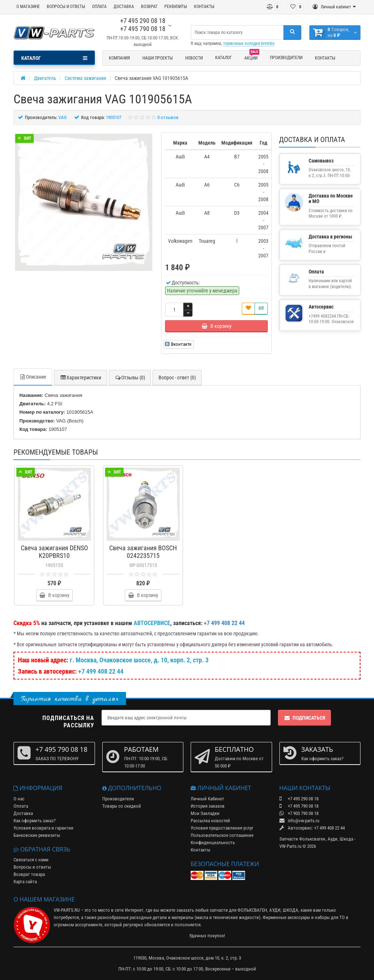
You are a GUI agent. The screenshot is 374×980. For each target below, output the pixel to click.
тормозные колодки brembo (249, 43)
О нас (19, 799)
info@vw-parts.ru (299, 821)
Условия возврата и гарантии (43, 828)
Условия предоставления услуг (222, 828)
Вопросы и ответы (32, 867)
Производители (286, 58)
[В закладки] (248, 309)
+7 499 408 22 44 (101, 671)
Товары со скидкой (122, 806)
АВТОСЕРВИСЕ (152, 623)
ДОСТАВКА (124, 7)
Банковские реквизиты (37, 835)
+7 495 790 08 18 (143, 29)
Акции (252, 57)
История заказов (208, 806)
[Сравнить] (261, 309)
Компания (119, 58)
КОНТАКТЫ (204, 7)
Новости (194, 58)
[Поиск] (292, 32)
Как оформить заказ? (35, 821)
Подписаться (304, 718)
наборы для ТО (330, 917)
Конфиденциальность (213, 843)
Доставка (23, 813)
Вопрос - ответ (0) (177, 378)
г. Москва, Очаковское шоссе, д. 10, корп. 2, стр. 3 (139, 660)
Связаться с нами (31, 860)
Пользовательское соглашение (222, 835)
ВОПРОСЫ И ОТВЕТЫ (66, 7)
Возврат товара (29, 874)
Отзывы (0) (130, 378)
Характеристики (81, 378)
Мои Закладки (205, 813)
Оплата (21, 806)
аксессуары (299, 917)
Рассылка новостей (210, 821)
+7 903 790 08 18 (299, 813)
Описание (33, 377)
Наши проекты (158, 58)
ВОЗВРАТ (149, 7)
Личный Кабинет (207, 799)
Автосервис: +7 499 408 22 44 (312, 828)
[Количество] (174, 310)
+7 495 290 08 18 (143, 21)
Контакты (325, 58)
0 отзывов (168, 117)
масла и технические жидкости (228, 917)
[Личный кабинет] (334, 7)
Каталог (224, 58)
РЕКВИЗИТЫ (176, 7)
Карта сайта (25, 882)
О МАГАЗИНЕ (28, 7)
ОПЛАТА (99, 7)
